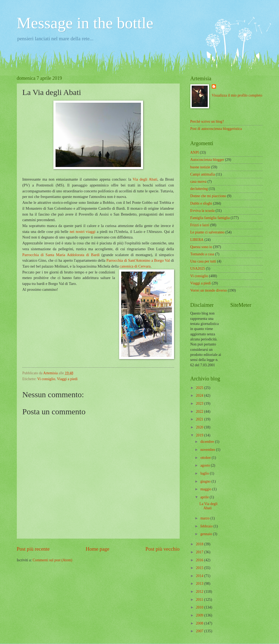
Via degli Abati (145, 179)
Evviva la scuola (203, 211)
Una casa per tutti (203, 261)
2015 (200, 568)
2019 (200, 435)
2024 (200, 395)
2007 (200, 631)
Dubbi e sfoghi (201, 203)
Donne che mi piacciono (208, 196)
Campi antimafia (203, 174)
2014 (200, 576)
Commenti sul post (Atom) (52, 560)
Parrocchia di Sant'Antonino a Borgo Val (138, 260)
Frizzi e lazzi (200, 225)
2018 (200, 544)
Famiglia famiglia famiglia (210, 218)
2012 (200, 592)
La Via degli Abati (209, 506)
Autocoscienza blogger (207, 160)
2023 (200, 404)
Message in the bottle (85, 23)
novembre (208, 450)
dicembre (208, 442)
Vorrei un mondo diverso (209, 290)
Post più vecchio (163, 549)
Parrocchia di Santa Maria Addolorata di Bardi (61, 255)
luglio (205, 473)
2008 (200, 623)
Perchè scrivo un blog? (207, 122)
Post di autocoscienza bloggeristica (216, 129)
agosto (205, 465)
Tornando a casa (202, 254)
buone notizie (200, 167)
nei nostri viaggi (83, 232)
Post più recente (33, 549)
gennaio (207, 534)
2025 (200, 388)
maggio (206, 489)
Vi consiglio (46, 379)
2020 (200, 427)
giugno (206, 481)
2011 (200, 600)
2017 (200, 552)
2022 (200, 412)
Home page (97, 549)
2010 (200, 607)
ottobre (206, 458)
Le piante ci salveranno (207, 232)
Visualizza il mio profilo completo (237, 95)
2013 (200, 584)
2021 (200, 419)
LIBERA (197, 240)
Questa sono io (201, 247)
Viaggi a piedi (67, 379)
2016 (200, 560)
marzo (205, 518)
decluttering (199, 189)
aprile (205, 497)
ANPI (195, 152)
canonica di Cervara (135, 266)
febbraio (207, 526)
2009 (200, 615)
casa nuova (199, 182)
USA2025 (198, 269)
